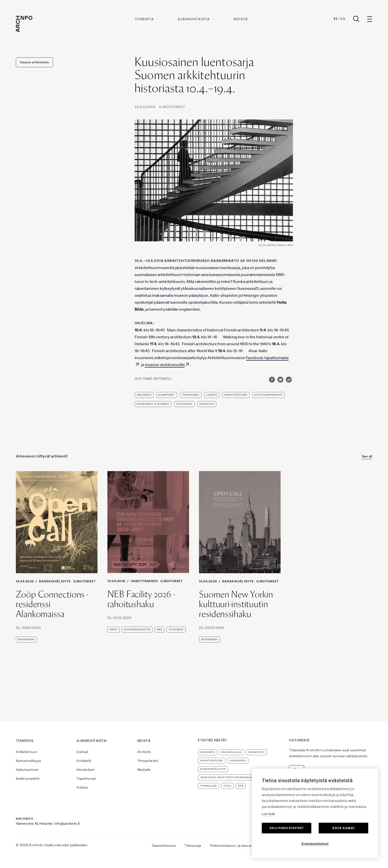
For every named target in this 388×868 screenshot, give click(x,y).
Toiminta (144, 19)
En (343, 19)
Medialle (144, 770)
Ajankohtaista (194, 19)
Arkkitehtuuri (27, 752)
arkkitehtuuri (236, 395)
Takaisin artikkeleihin (34, 62)
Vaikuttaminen (144, 581)
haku (114, 629)
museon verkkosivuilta (165, 365)
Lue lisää (268, 814)
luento (212, 395)
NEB (160, 629)
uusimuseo (238, 761)
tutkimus (176, 629)
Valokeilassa (232, 752)
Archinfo (144, 395)
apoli (228, 786)
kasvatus (207, 404)
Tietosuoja (193, 845)
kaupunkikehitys (137, 629)
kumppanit (167, 395)
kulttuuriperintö (268, 395)
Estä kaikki (343, 828)
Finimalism (209, 786)
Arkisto (82, 787)
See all (367, 456)
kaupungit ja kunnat (153, 404)
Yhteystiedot (148, 761)
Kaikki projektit (28, 778)
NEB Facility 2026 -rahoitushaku (141, 599)
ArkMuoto (256, 752)
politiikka (184, 404)
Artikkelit (84, 761)
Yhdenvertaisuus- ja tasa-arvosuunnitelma (242, 845)
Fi (335, 19)
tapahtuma (191, 395)
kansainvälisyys (213, 769)
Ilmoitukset (172, 107)
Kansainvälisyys (55, 581)
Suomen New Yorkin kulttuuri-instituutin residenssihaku (236, 604)
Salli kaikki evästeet (287, 828)
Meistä (241, 19)
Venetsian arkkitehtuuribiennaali (227, 777)
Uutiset (82, 752)
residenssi (26, 639)
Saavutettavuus (164, 845)
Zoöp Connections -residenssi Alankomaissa (52, 604)
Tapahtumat (86, 778)
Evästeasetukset (315, 844)
